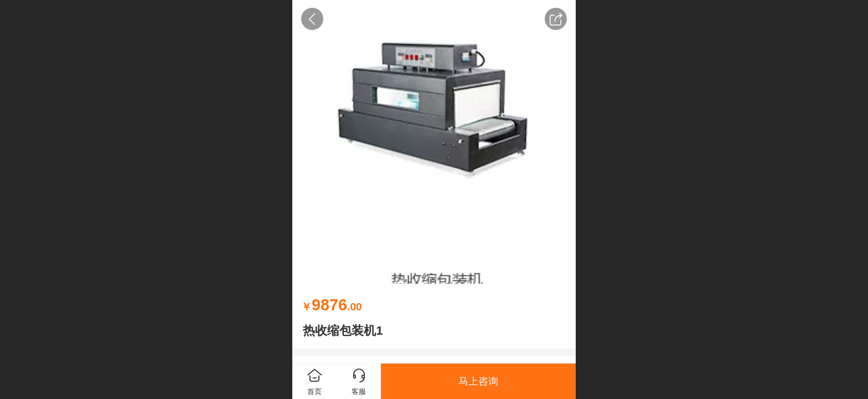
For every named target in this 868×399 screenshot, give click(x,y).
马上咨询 (478, 381)
